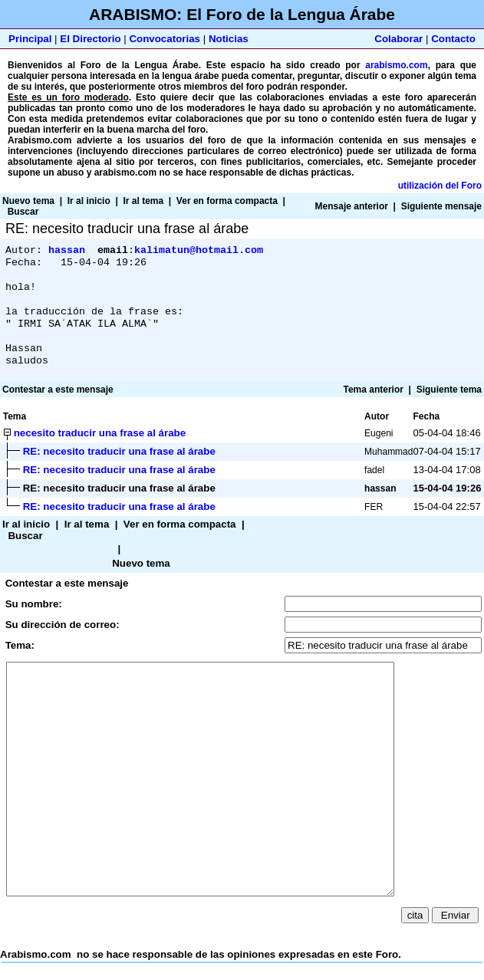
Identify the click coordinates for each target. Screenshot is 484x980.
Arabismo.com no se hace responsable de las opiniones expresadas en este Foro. (242, 756)
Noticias (229, 39)
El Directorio (90, 39)
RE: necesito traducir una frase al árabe (119, 467)
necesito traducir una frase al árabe (100, 448)
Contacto (453, 39)
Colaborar (398, 39)
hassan (67, 251)
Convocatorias (165, 39)
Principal (30, 39)
